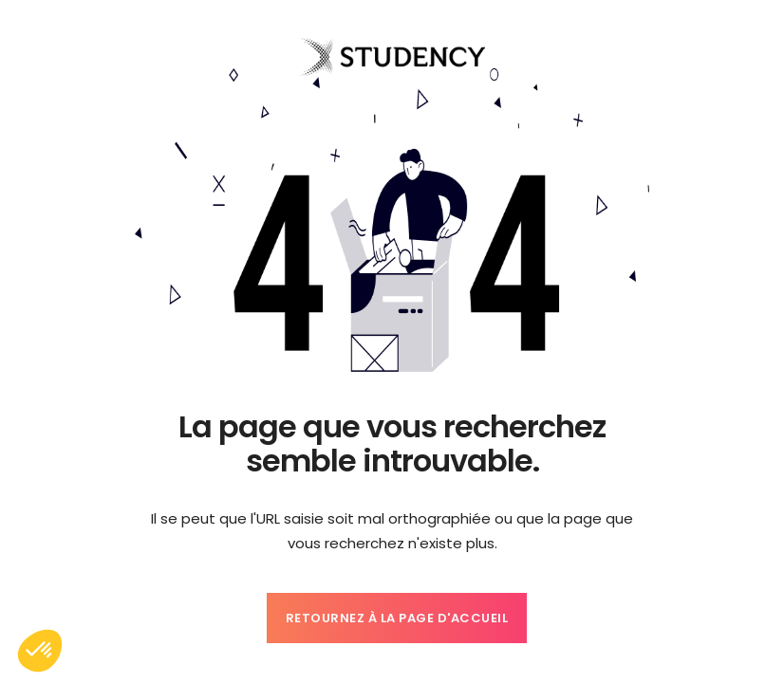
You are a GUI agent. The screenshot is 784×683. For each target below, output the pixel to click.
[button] (40, 651)
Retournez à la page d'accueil (397, 618)
